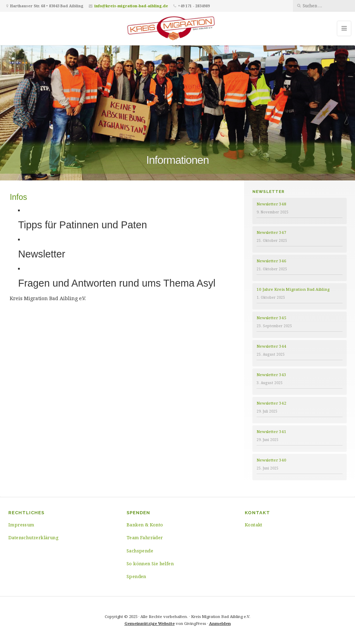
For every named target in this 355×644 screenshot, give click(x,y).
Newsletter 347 (271, 232)
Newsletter (42, 254)
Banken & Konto (145, 525)
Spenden (136, 576)
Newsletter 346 (271, 261)
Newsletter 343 (271, 375)
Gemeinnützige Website (150, 623)
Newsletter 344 (271, 346)
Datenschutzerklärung (33, 537)
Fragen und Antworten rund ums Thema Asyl (117, 283)
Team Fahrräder (145, 537)
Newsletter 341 (271, 431)
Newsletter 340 (271, 460)
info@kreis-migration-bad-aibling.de (131, 6)
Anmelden (220, 623)
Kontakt (254, 525)
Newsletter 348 (271, 204)
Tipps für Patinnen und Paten (83, 225)
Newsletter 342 (271, 403)
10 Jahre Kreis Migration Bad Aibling (293, 289)
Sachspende (140, 551)
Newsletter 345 (271, 318)
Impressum (21, 525)
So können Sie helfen (150, 563)
